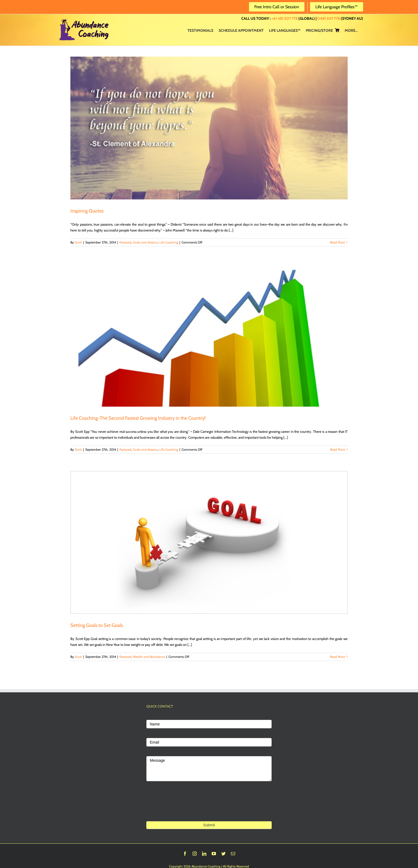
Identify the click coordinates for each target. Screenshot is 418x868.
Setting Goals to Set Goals (97, 625)
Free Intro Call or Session (277, 7)
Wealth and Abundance (149, 657)
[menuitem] (200, 30)
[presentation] (187, 809)
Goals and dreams (145, 242)
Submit (209, 825)
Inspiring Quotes (87, 211)
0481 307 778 (329, 18)
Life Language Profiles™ (337, 7)
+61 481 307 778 (285, 18)
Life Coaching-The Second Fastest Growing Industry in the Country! (138, 418)
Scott (78, 242)
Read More (337, 242)
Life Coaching (169, 242)
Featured (125, 242)
